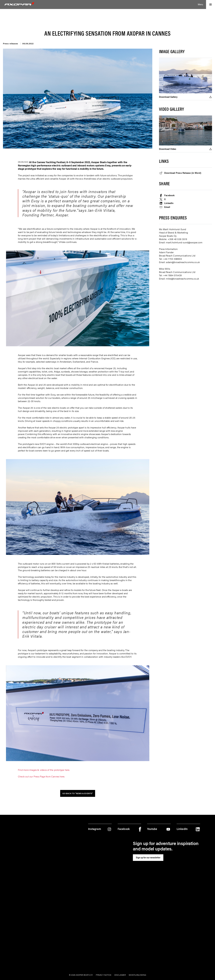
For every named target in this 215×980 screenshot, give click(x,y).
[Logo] (19, 4)
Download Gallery (169, 97)
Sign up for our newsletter (148, 858)
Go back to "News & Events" (78, 793)
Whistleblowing (137, 975)
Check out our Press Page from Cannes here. (41, 776)
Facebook (170, 195)
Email (167, 207)
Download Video (168, 149)
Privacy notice (104, 975)
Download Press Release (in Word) (183, 173)
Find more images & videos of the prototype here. (44, 770)
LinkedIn (169, 203)
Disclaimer (120, 975)
